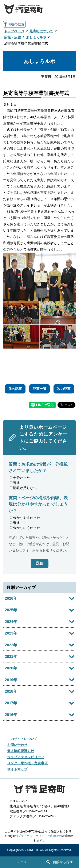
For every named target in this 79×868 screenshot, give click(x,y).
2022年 (11, 645)
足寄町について (41, 31)
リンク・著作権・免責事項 (27, 763)
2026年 (11, 598)
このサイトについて (22, 739)
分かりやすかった (25, 518)
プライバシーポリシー (32, 836)
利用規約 (56, 836)
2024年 (11, 622)
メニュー (20, 862)
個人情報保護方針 (21, 751)
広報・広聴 (12, 37)
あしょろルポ (36, 37)
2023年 (11, 633)
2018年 (11, 691)
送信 (40, 563)
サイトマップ (17, 769)
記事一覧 (40, 389)
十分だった (20, 478)
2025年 (11, 610)
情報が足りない (23, 488)
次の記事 (64, 389)
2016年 (11, 715)
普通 (15, 483)
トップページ (14, 31)
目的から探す (59, 862)
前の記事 (15, 389)
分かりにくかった (25, 528)
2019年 (11, 680)
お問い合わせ (17, 745)
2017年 (11, 703)
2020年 (11, 668)
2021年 (11, 657)
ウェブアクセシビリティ (26, 757)
